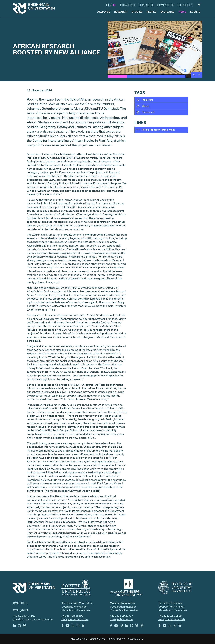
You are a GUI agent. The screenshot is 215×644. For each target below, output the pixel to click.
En (114, 5)
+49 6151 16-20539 (170, 616)
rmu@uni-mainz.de (121, 619)
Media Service (128, 5)
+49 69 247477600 (24, 616)
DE (107, 5)
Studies (137, 12)
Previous (194, 75)
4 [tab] (176, 76)
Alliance (104, 12)
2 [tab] (137, 76)
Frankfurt (147, 100)
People (151, 12)
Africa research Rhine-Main (158, 130)
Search (199, 5)
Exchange (167, 12)
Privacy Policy (166, 5)
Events (195, 12)
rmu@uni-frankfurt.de (75, 619)
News (182, 12)
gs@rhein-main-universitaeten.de (33, 619)
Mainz (145, 106)
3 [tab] (156, 76)
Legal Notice (147, 5)
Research (121, 12)
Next (199, 75)
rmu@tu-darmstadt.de (172, 619)
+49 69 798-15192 (72, 616)
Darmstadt (148, 112)
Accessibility (185, 5)
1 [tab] (117, 76)
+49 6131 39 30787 (121, 616)
